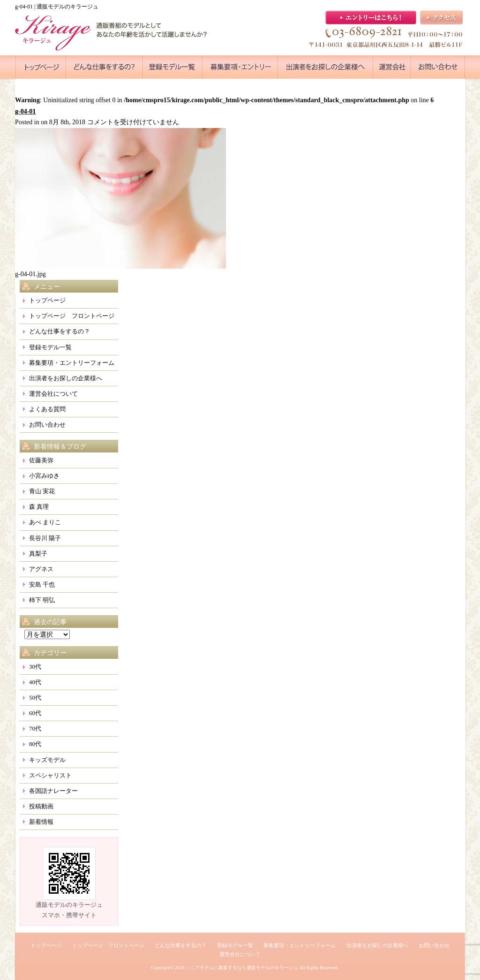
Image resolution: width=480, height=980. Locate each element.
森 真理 (39, 507)
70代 (35, 728)
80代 (35, 744)
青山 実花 (42, 491)
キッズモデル (47, 760)
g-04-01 (25, 111)
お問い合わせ (47, 425)
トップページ (47, 300)
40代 (35, 682)
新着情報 (41, 822)
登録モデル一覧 (50, 347)
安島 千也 (42, 584)
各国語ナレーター (53, 791)
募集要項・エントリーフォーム (72, 363)
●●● (41, 67)
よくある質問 (47, 409)
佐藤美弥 (41, 460)
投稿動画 (41, 806)
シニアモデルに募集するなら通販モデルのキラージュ (242, 968)
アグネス (41, 569)
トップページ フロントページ (72, 316)
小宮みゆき (44, 476)
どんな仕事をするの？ (60, 331)
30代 (35, 667)
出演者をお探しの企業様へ (66, 378)
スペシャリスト (50, 775)
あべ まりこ (45, 522)
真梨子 (38, 554)
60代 (35, 713)
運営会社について (53, 394)
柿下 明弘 (42, 600)
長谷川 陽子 (45, 538)
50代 (35, 697)
